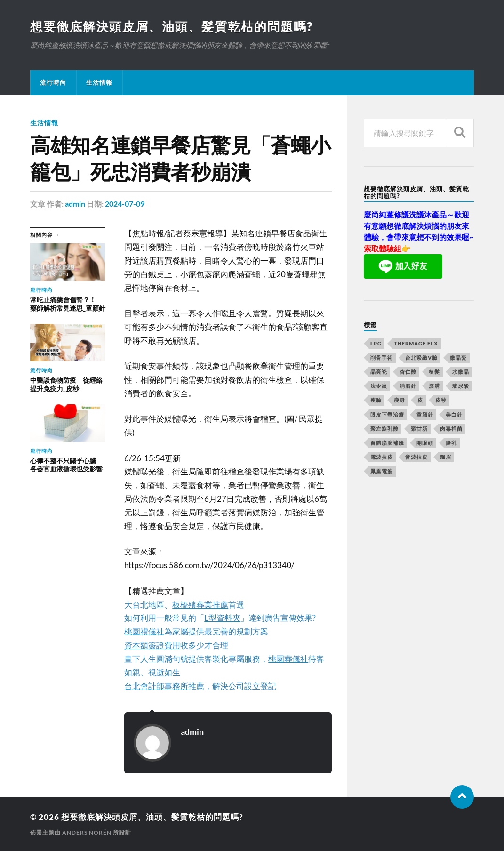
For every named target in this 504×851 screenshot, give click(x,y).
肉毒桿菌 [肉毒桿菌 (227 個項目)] (451, 429)
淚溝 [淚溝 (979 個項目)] (434, 386)
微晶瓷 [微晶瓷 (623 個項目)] (458, 357)
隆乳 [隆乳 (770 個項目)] (451, 443)
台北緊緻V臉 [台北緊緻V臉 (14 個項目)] (421, 357)
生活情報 (99, 82)
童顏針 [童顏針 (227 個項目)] (425, 414)
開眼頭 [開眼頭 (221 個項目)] (425, 443)
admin (75, 204)
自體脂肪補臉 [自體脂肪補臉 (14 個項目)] (387, 443)
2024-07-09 (125, 204)
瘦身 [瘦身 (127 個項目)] (400, 400)
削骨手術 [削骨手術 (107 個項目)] (382, 357)
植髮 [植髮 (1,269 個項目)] (434, 372)
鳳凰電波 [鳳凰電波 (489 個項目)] (382, 471)
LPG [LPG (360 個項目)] (376, 343)
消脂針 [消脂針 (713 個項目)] (408, 386)
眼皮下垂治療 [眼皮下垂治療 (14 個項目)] (387, 414)
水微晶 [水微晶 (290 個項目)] (461, 372)
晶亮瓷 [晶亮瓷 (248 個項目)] (379, 372)
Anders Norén (87, 832)
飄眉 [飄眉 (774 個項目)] (446, 457)
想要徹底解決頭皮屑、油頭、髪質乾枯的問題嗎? (172, 26)
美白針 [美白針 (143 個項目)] (454, 414)
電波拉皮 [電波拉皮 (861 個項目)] (382, 457)
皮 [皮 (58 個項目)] (420, 400)
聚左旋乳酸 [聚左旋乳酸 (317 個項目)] (384, 429)
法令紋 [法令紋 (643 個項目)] (379, 386)
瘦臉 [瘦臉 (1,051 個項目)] (376, 400)
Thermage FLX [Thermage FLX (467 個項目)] (416, 343)
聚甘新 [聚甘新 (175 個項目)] (419, 429)
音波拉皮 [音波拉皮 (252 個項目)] (416, 457)
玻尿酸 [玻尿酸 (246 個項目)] (461, 386)
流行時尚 (53, 82)
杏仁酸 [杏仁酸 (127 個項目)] (408, 372)
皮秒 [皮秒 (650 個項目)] (441, 400)
